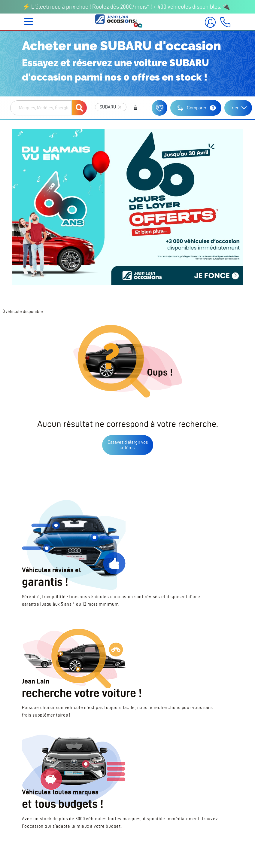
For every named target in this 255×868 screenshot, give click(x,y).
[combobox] (41, 108)
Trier (234, 108)
